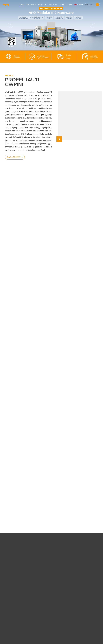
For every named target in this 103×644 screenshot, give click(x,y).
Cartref (22, 4)
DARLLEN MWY (15, 157)
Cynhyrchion (31, 4)
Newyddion (53, 4)
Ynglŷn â (63, 4)
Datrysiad (42, 4)
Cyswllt (70, 4)
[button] (10, 25)
